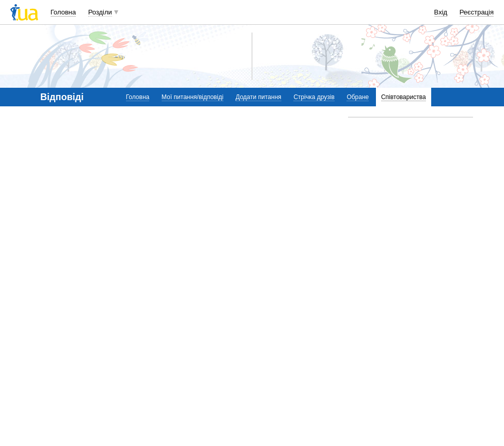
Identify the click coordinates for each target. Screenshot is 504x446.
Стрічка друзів (314, 97)
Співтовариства (404, 97)
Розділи (100, 12)
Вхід (441, 12)
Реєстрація (477, 12)
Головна (63, 12)
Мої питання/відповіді (193, 97)
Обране (358, 97)
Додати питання (258, 97)
